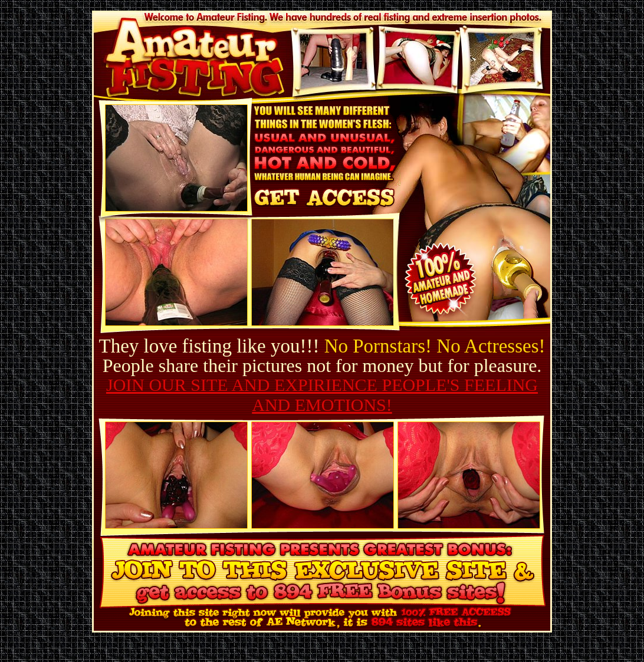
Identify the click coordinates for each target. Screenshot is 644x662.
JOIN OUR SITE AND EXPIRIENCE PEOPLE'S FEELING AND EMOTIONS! (322, 395)
